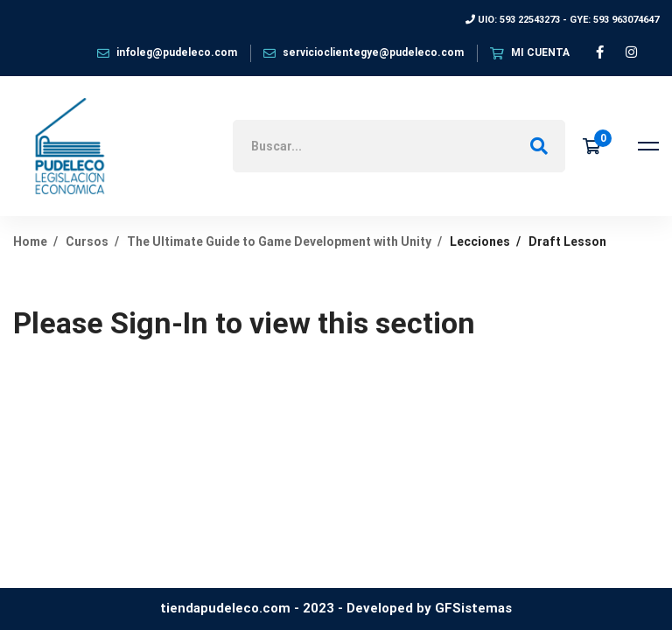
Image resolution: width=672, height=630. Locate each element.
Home (30, 241)
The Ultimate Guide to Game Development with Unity (279, 241)
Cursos (87, 241)
